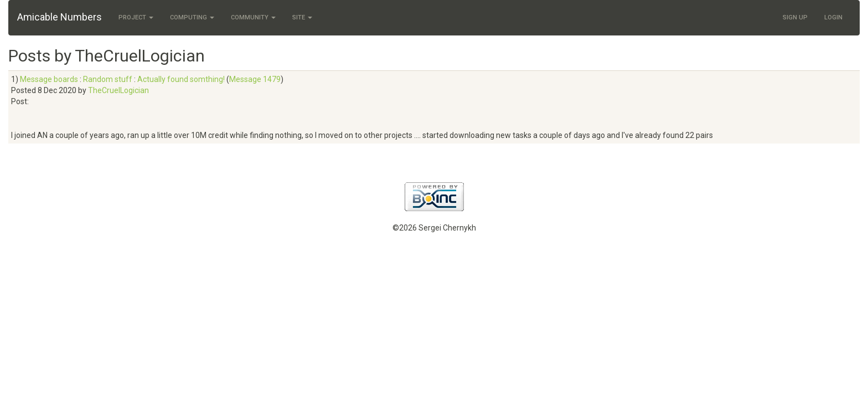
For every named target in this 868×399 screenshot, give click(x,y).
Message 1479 (255, 79)
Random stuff (108, 79)
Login (833, 17)
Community (253, 17)
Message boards (49, 79)
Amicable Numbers (60, 17)
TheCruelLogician (118, 90)
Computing (192, 17)
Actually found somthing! (181, 79)
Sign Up (795, 17)
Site (302, 17)
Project (136, 17)
